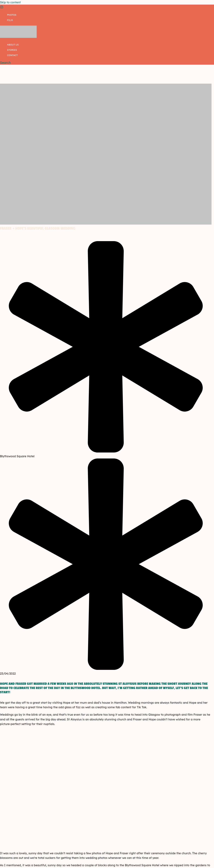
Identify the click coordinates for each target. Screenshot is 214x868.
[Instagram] (2, 8)
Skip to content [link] (10, 2)
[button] (5, 63)
